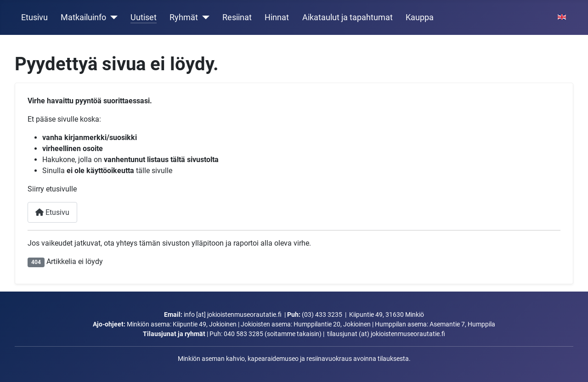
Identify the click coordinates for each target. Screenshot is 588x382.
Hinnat (277, 17)
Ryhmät (184, 17)
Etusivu (34, 17)
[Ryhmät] (204, 17)
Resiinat (237, 17)
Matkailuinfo (83, 17)
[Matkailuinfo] (112, 17)
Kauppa (420, 17)
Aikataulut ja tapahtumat (348, 17)
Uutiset (144, 17)
